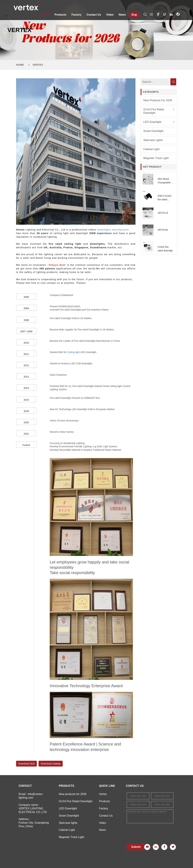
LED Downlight (152, 122)
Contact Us (94, 15)
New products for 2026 (158, 100)
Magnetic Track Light (156, 158)
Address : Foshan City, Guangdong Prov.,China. (34, 823)
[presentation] (153, 831)
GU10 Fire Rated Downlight (154, 111)
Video (110, 15)
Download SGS (27, 764)
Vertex (45, 15)
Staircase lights (153, 140)
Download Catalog (51, 764)
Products (60, 15)
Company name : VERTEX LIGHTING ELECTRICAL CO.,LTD (33, 808)
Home (20, 65)
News (122, 15)
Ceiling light (73, 352)
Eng (134, 15)
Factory (77, 15)
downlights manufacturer (113, 230)
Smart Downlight (153, 131)
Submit (136, 847)
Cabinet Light (151, 149)
